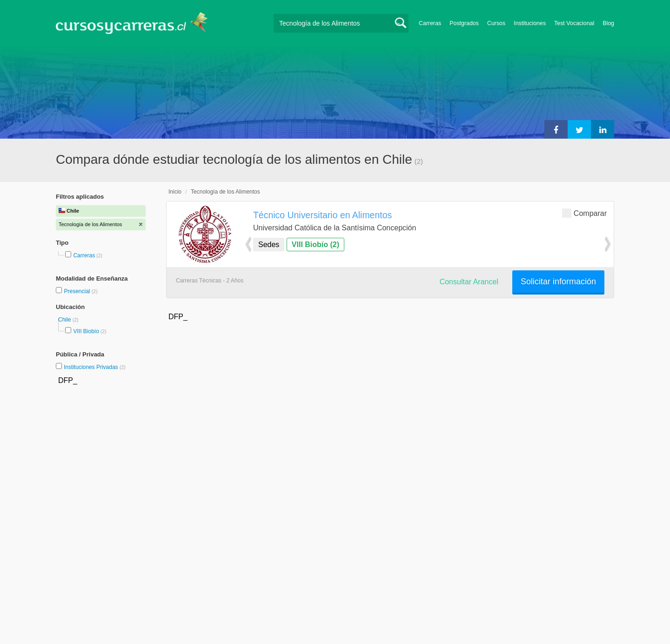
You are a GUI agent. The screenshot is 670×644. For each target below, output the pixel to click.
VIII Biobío (86, 331)
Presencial (77, 291)
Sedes (269, 245)
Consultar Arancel (469, 282)
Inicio (175, 192)
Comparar (584, 213)
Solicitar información (558, 282)
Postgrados (464, 23)
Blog (608, 23)
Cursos (496, 23)
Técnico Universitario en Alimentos (322, 215)
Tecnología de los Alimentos (225, 192)
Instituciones (530, 23)
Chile (65, 320)
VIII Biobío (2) (315, 245)
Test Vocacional (574, 23)
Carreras (430, 23)
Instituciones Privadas (95, 367)
